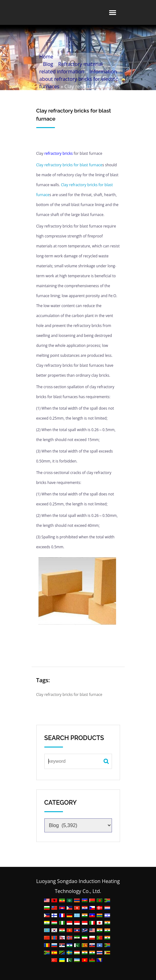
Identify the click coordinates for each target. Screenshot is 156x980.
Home (46, 57)
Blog (48, 64)
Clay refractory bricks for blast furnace (69, 165)
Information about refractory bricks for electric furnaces (79, 79)
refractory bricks (59, 153)
